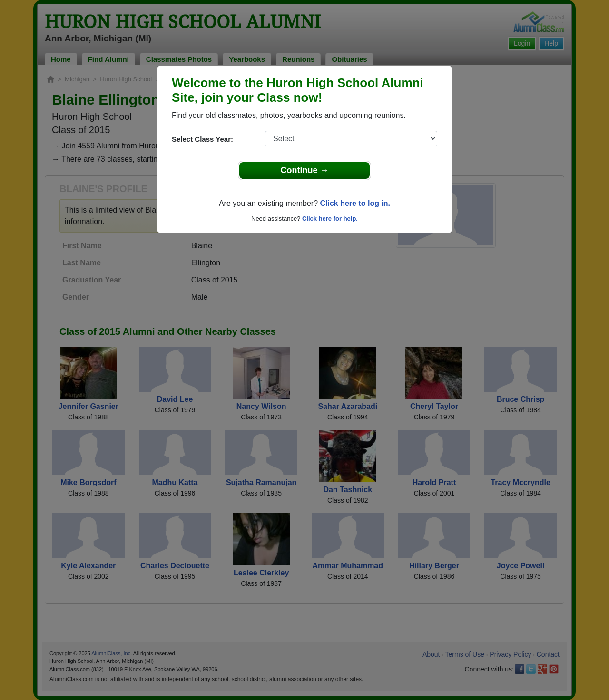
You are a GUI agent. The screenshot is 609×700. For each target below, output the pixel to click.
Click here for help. (330, 219)
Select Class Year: (202, 139)
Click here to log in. (355, 203)
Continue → (305, 170)
